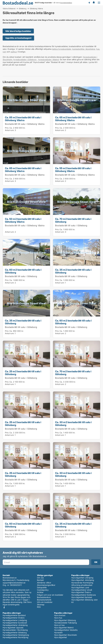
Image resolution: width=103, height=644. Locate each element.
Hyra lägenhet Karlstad (82, 597)
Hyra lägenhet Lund (80, 587)
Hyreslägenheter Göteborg (15, 633)
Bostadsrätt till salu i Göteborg (71, 225)
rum (4, 52)
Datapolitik (42, 587)
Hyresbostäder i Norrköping (15, 630)
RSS (39, 607)
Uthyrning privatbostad (82, 585)
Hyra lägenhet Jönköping (83, 580)
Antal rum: (10, 130)
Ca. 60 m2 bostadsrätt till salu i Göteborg (23, 271)
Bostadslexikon (44, 597)
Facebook (4, 607)
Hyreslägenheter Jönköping (15, 625)
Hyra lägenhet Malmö (64, 628)
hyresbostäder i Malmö (49, 59)
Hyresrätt (58, 633)
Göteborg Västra (36, 9)
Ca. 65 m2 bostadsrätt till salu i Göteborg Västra (73, 119)
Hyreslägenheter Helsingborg (16, 635)
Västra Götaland (9, 8)
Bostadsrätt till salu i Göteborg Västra (25, 124)
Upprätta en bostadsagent (18, 38)
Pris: (7, 128)
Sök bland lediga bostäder (18, 31)
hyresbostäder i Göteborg (25, 59)
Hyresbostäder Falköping (66, 623)
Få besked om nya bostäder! (89, 3)
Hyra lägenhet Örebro (81, 592)
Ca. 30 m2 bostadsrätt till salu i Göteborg (73, 424)
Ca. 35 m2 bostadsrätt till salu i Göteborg (73, 271)
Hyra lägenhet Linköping (82, 578)
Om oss (40, 578)
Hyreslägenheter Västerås (66, 630)
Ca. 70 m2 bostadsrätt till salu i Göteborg (73, 220)
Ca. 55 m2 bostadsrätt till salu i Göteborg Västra (73, 170)
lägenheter (90, 49)
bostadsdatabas (66, 3)
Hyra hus (58, 618)
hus (98, 49)
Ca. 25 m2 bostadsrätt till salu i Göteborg (23, 373)
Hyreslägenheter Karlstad (14, 615)
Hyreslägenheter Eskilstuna (84, 595)
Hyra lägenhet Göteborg (65, 620)
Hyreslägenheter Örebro (14, 618)
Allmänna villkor (44, 583)
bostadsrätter (78, 49)
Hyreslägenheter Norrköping (15, 637)
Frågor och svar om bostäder (50, 595)
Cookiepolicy (43, 590)
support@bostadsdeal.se (14, 583)
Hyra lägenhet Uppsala (13, 628)
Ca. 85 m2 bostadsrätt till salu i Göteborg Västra (23, 119)
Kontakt (40, 580)
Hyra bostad (60, 615)
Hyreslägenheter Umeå (82, 590)
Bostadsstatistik (44, 600)
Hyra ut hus (59, 625)
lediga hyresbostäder (62, 49)
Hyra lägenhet (61, 637)
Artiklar (40, 592)
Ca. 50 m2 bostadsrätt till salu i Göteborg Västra (23, 220)
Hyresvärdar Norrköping (82, 583)
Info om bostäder (45, 602)
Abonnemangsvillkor (46, 585)
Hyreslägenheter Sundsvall (15, 623)
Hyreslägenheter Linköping (15, 620)
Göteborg (23, 8)
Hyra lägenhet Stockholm (66, 635)
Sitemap (41, 605)
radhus (14, 52)
